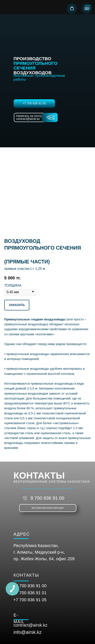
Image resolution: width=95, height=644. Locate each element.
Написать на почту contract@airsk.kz (29, 117)
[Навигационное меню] (87, 9)
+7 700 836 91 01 (30, 593)
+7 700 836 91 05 (30, 600)
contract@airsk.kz (30, 625)
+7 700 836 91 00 (34, 103)
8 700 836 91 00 (47, 498)
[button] (72, 8)
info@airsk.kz (28, 632)
